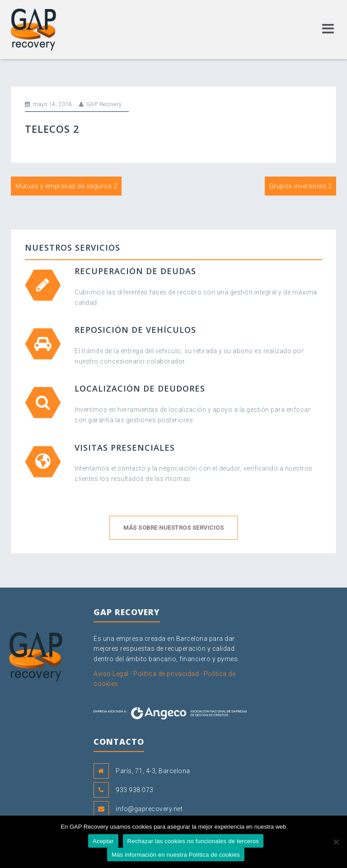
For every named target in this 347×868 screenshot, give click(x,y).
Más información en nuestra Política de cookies (176, 855)
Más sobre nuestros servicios (173, 528)
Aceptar (103, 841)
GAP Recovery (104, 104)
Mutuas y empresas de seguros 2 (66, 186)
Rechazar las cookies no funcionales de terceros (193, 841)
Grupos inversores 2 (301, 186)
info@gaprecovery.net (149, 809)
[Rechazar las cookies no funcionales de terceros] (336, 842)
